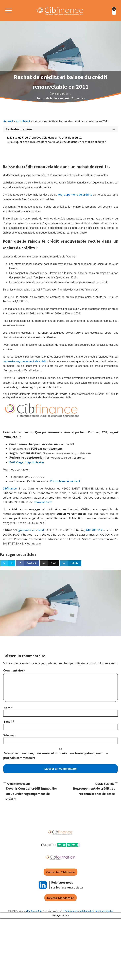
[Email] (50, 563)
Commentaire (14, 670)
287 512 (97, 530)
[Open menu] (6, 11)
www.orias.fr (43, 502)
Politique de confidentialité (79, 911)
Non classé (23, 121)
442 (88, 530)
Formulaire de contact (65, 481)
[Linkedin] (71, 563)
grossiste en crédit (31, 530)
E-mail (9, 722)
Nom (8, 708)
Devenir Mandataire (60, 898)
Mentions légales (104, 911)
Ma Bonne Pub (35, 911)
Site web (9, 735)
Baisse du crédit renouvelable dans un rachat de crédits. (46, 138)
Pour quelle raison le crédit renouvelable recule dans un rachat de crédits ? (58, 142)
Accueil (8, 121)
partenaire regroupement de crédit (24, 361)
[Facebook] (28, 563)
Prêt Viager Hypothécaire (26, 462)
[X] (8, 563)
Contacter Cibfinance (60, 872)
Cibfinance (10, 488)
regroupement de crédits (75, 194)
